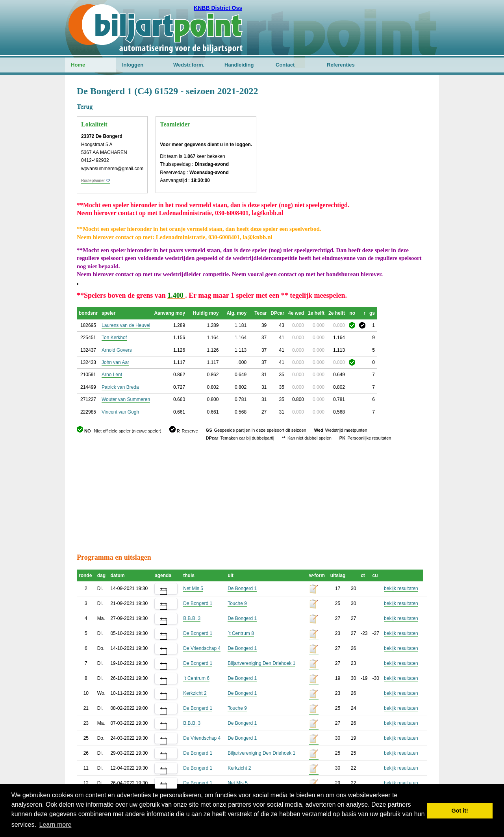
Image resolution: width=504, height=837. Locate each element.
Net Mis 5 (193, 588)
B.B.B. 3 (192, 618)
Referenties (341, 65)
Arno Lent (112, 375)
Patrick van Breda (120, 387)
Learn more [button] (56, 825)
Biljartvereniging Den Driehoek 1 (261, 663)
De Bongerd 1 (242, 588)
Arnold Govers (117, 350)
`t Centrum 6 (196, 678)
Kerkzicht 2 (195, 693)
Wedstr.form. (189, 65)
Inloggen (133, 65)
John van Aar (115, 362)
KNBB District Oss (218, 8)
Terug (85, 107)
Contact (285, 65)
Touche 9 (237, 603)
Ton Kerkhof (114, 338)
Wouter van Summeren (126, 399)
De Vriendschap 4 (202, 648)
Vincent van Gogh (120, 412)
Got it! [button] (460, 811)
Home (78, 65)
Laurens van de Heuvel (126, 325)
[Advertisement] (380, 124)
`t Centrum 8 (241, 633)
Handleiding (239, 65)
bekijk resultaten (401, 588)
